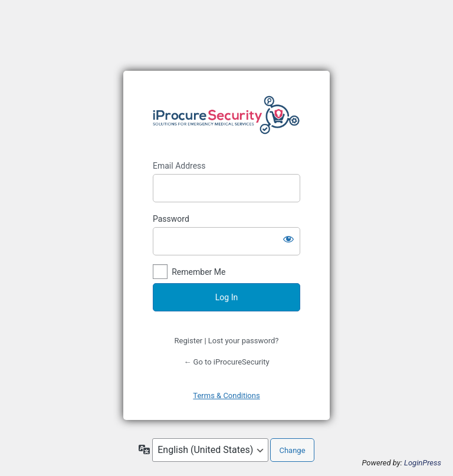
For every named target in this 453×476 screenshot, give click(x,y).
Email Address (179, 166)
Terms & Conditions (226, 395)
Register (189, 341)
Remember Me (198, 272)
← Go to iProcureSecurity (226, 362)
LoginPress (423, 463)
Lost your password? (244, 341)
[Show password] (288, 239)
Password (171, 219)
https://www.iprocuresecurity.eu (226, 116)
